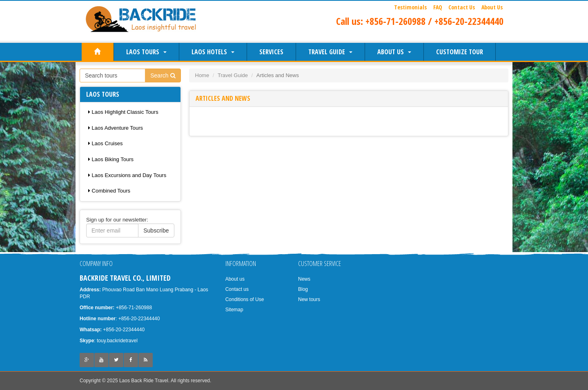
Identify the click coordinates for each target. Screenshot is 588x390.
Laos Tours (146, 52)
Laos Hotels (213, 52)
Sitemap (234, 310)
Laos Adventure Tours (116, 128)
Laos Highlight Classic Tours (123, 112)
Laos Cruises (105, 143)
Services (271, 52)
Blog (303, 289)
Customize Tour (460, 52)
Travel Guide (330, 52)
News (304, 279)
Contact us (237, 289)
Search (163, 75)
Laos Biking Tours (111, 159)
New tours (309, 299)
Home (202, 75)
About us (394, 52)
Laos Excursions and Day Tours (127, 175)
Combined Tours (109, 191)
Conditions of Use (245, 299)
